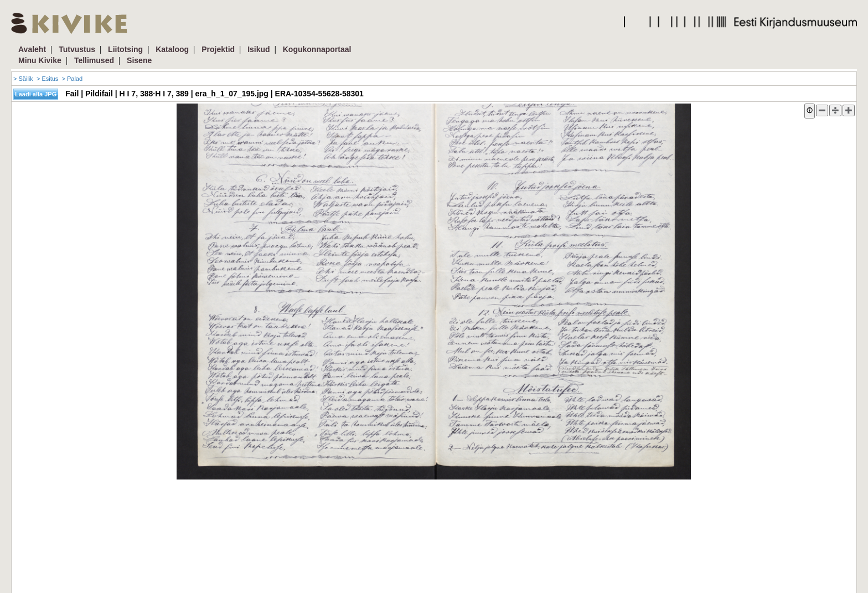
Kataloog (172, 49)
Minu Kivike (40, 60)
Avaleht (32, 49)
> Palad (72, 79)
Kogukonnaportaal (317, 49)
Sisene (139, 60)
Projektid (218, 49)
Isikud (259, 49)
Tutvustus (77, 49)
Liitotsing (125, 49)
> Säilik (23, 79)
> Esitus (47, 79)
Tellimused (94, 60)
